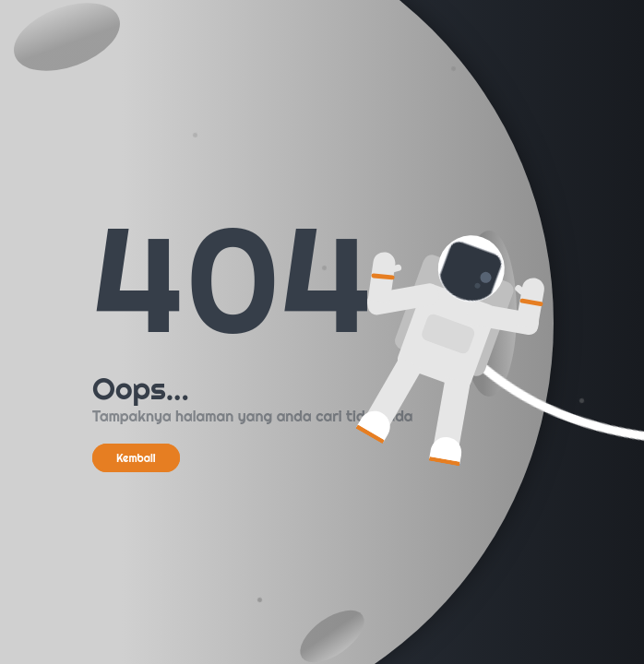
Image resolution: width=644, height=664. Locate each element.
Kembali (136, 458)
